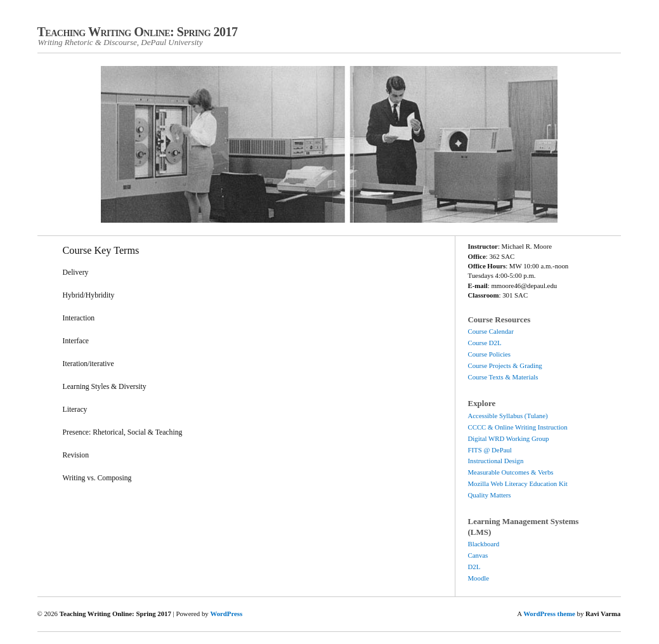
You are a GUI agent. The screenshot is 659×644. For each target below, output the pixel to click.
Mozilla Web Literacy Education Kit (518, 483)
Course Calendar (491, 331)
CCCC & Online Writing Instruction (518, 427)
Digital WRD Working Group (509, 438)
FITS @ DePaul (490, 450)
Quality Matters (490, 495)
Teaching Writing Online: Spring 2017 (138, 32)
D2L (474, 567)
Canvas (478, 555)
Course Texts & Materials (503, 377)
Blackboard (484, 544)
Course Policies (489, 354)
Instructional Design (496, 461)
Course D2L (485, 343)
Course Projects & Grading (505, 365)
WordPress (226, 614)
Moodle (479, 578)
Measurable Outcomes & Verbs (511, 472)
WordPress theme (549, 614)
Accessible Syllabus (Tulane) (508, 416)
